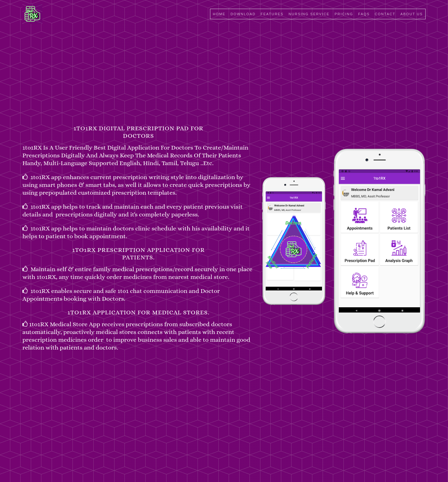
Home (219, 14)
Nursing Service (309, 14)
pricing (344, 14)
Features (272, 14)
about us (412, 14)
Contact (385, 14)
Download (243, 14)
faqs (364, 14)
